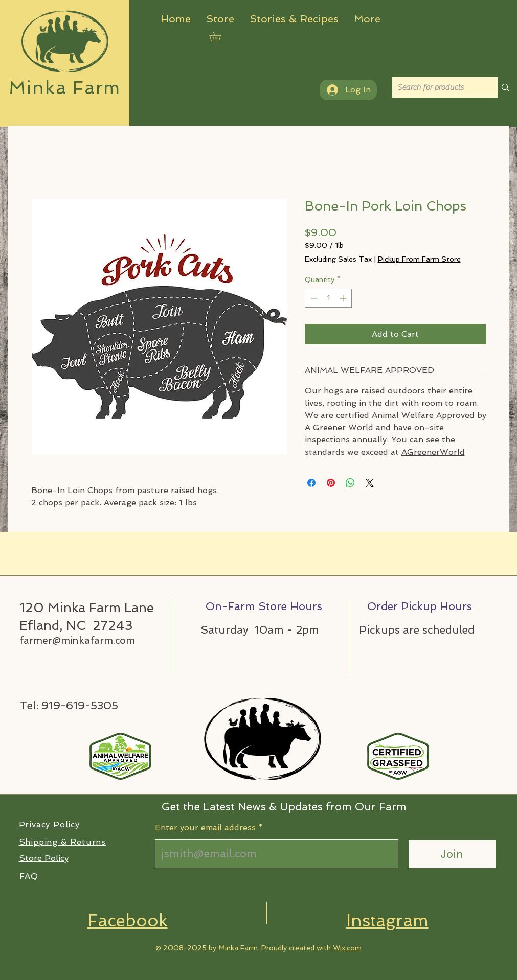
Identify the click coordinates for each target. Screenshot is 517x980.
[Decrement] (313, 298)
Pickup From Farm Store (419, 259)
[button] (220, 37)
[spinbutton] (328, 298)
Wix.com (347, 948)
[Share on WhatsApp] (350, 483)
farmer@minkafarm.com (77, 640)
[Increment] (344, 298)
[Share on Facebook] (311, 483)
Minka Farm (65, 88)
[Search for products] (437, 87)
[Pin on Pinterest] (331, 483)
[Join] (452, 854)
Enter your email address (205, 828)
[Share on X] (370, 483)
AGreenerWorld (433, 452)
